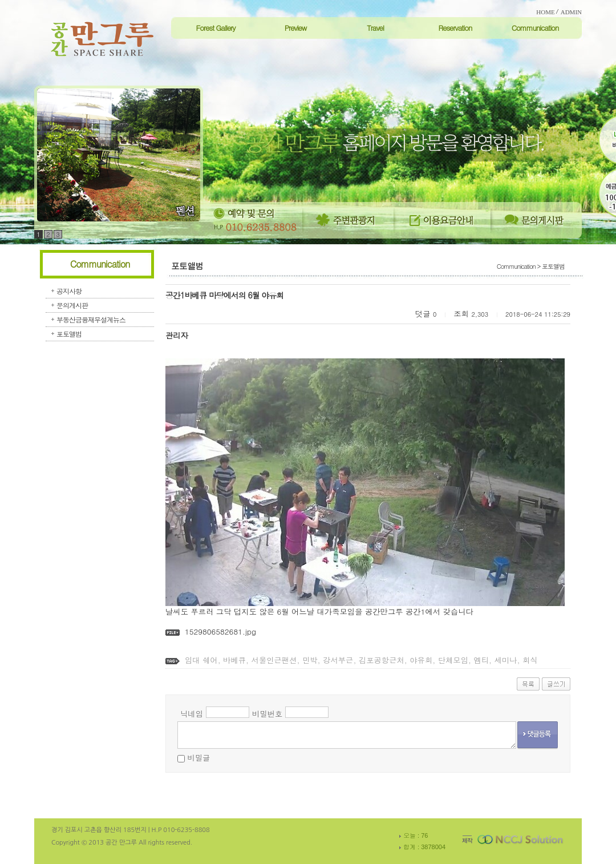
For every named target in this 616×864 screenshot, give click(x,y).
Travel (375, 28)
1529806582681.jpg (220, 631)
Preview (296, 28)
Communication (535, 28)
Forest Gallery (215, 28)
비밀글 (198, 758)
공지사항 (69, 291)
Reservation (455, 28)
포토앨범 (69, 334)
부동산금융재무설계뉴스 (91, 319)
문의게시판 (72, 305)
